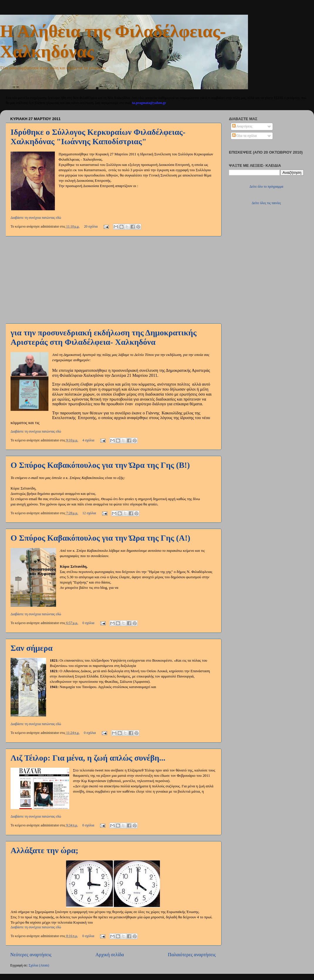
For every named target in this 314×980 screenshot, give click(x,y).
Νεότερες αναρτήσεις (31, 955)
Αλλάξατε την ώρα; (44, 850)
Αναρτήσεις (242, 126)
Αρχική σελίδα (110, 955)
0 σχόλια (88, 623)
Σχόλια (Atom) (39, 965)
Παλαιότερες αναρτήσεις (192, 955)
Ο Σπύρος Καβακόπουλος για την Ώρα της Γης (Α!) (100, 538)
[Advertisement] (113, 280)
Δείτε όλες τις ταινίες (266, 203)
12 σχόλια (89, 513)
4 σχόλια (88, 440)
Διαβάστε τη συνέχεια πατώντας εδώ (36, 218)
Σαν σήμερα (32, 648)
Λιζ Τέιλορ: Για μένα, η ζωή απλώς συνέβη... (88, 758)
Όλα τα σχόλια (244, 136)
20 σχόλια (91, 227)
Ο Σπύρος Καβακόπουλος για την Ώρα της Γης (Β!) (100, 465)
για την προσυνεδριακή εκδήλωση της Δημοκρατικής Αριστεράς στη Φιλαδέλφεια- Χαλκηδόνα (103, 337)
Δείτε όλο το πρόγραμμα (266, 187)
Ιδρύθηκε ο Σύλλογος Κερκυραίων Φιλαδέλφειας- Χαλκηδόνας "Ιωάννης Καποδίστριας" (98, 137)
